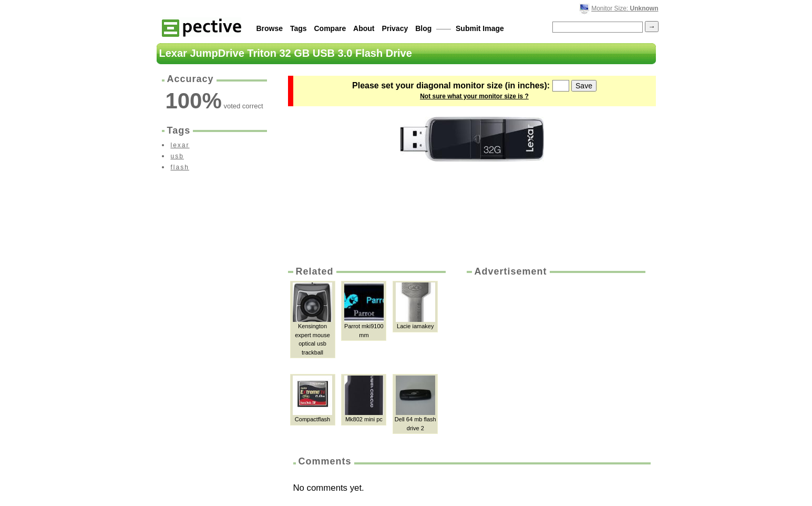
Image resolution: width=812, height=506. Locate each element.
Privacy (395, 28)
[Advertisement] (555, 357)
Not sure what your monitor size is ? (474, 96)
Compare (330, 28)
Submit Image (480, 28)
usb (177, 156)
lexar (180, 145)
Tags (299, 28)
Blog (423, 28)
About (364, 28)
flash (180, 167)
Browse (270, 28)
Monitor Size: (625, 8)
